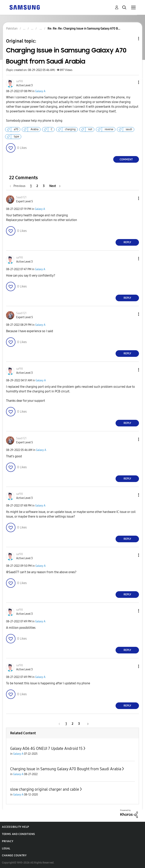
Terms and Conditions (19, 834)
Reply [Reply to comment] (127, 242)
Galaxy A (40, 91)
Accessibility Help (15, 827)
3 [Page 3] (44, 186)
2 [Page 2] (37, 186)
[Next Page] (55, 186)
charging (70, 129)
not (90, 129)
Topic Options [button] (132, 39)
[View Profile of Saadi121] (21, 197)
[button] (132, 82)
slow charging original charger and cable (45, 789)
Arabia (34, 129)
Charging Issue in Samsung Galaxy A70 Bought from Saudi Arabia (66, 769)
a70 (16, 129)
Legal (6, 848)
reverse (109, 129)
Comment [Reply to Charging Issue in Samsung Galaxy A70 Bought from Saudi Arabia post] (126, 159)
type (16, 137)
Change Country (14, 855)
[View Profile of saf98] (19, 81)
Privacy (8, 841)
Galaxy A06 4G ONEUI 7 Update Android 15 (46, 748)
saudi (129, 129)
